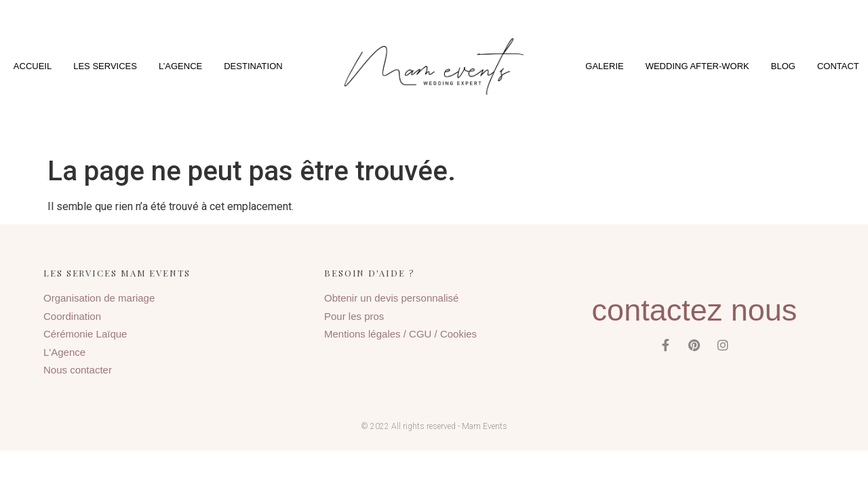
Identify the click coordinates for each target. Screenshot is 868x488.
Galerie (604, 66)
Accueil (33, 66)
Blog (783, 66)
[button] (434, 66)
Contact (838, 66)
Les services (105, 66)
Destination (253, 66)
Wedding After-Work (697, 66)
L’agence (180, 66)
